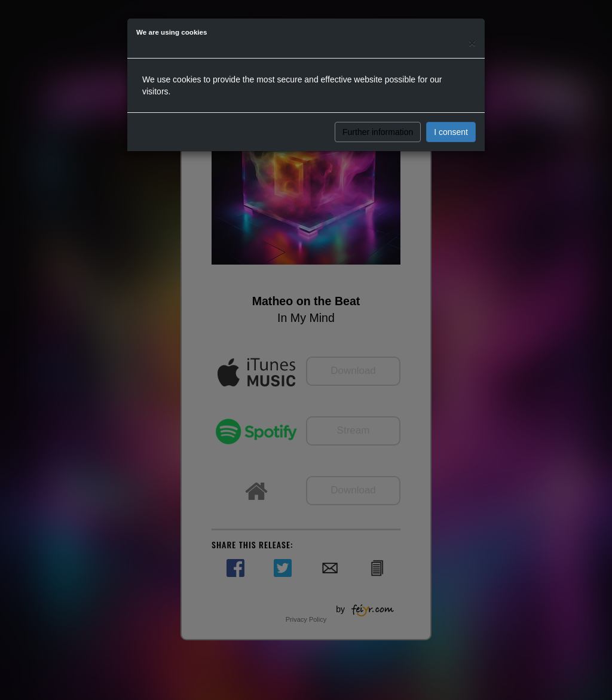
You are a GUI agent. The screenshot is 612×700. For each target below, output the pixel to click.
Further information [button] (378, 132)
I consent (451, 132)
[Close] (472, 43)
